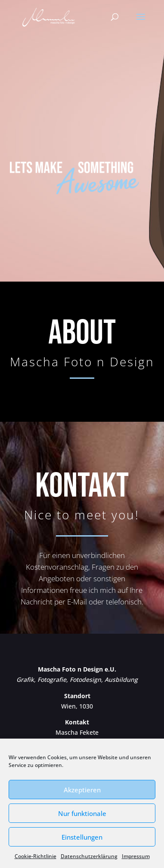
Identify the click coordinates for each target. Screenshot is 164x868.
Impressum (136, 856)
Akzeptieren (82, 790)
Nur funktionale (82, 813)
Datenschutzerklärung (89, 856)
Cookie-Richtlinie (36, 856)
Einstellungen (82, 837)
